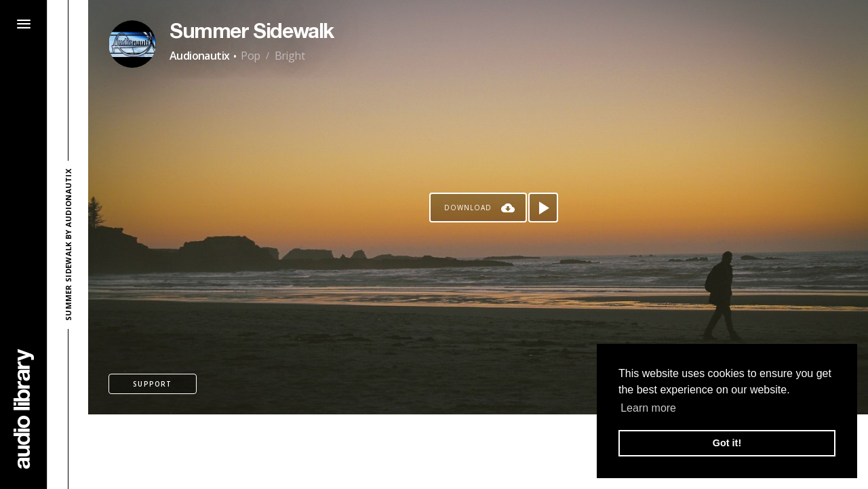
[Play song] (543, 208)
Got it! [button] (727, 443)
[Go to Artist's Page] (132, 44)
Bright (290, 56)
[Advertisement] (478, 452)
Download (468, 208)
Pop (250, 56)
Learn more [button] (648, 408)
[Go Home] (24, 409)
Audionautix (199, 56)
